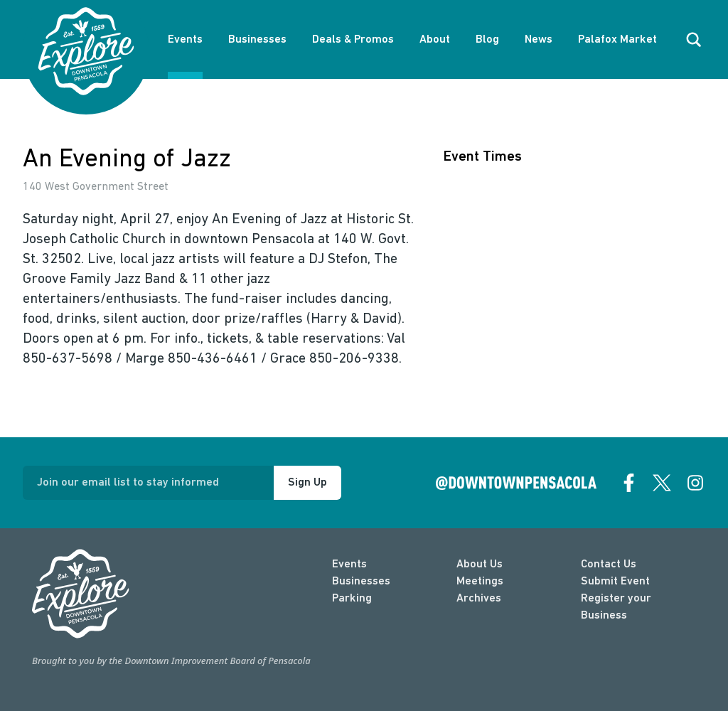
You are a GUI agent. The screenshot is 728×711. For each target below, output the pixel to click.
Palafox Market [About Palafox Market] (617, 40)
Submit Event (615, 582)
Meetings (480, 582)
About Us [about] (480, 565)
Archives (479, 599)
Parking (352, 599)
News (539, 40)
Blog (487, 40)
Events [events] (349, 565)
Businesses (257, 40)
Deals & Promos (353, 40)
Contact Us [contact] (609, 565)
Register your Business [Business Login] (616, 607)
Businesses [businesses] (361, 582)
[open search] (694, 40)
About (435, 40)
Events (185, 40)
